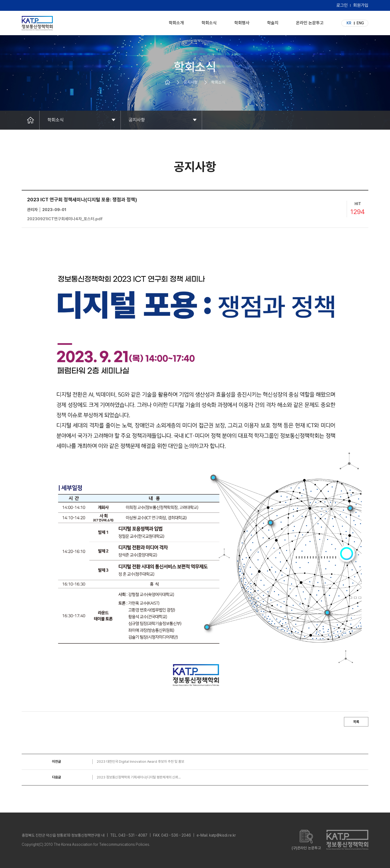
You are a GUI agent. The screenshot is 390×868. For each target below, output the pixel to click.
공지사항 (137, 120)
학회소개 (176, 22)
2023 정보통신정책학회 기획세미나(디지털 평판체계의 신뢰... (139, 777)
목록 (356, 722)
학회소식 (209, 22)
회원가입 (361, 5)
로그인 (342, 5)
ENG (360, 23)
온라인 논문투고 (310, 22)
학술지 (273, 22)
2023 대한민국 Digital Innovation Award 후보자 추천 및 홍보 (140, 762)
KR (349, 23)
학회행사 (242, 22)
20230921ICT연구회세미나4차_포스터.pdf (65, 219)
